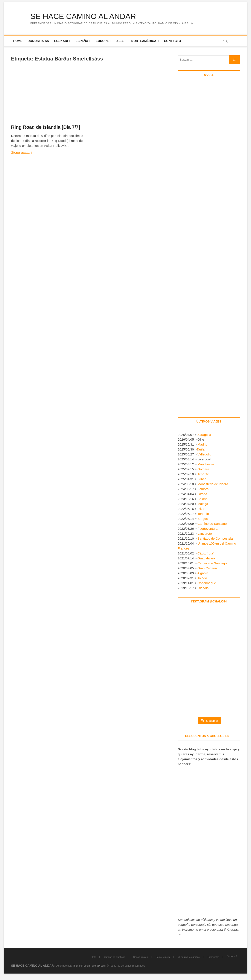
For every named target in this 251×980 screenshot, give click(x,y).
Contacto (173, 41)
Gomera (203, 469)
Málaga (203, 504)
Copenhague (207, 583)
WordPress (98, 966)
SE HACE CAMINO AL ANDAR (84, 16)
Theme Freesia (81, 966)
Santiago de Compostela (215, 539)
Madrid (202, 445)
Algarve (203, 573)
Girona (202, 494)
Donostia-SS (38, 41)
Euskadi (61, 41)
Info (94, 957)
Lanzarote (205, 534)
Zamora (203, 489)
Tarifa (201, 450)
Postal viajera (163, 957)
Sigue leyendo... (25, 153)
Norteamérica (144, 41)
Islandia (203, 588)
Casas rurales (140, 957)
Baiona (203, 499)
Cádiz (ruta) (206, 553)
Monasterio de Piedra (213, 484)
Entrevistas (213, 957)
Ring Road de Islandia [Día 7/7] (46, 127)
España (82, 41)
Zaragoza (205, 435)
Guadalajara (206, 558)
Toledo (202, 578)
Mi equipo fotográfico (189, 957)
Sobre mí (232, 957)
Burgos (203, 519)
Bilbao (202, 479)
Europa (102, 41)
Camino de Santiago (212, 524)
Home (18, 41)
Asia (120, 41)
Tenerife (203, 474)
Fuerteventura (208, 529)
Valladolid (204, 454)
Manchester (206, 464)
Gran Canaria (207, 568)
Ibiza (201, 509)
